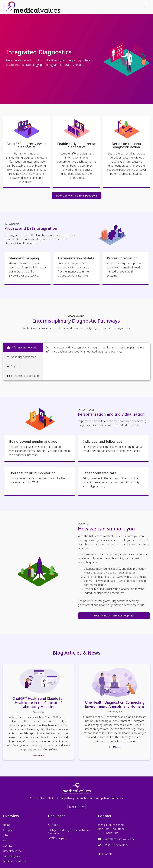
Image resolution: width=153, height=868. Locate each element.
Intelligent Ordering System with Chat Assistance (69, 831)
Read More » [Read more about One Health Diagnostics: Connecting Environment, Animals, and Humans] (115, 747)
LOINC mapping (57, 838)
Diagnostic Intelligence (15, 861)
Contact (7, 846)
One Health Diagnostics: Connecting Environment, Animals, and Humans (115, 704)
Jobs (5, 835)
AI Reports (54, 825)
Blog (6, 840)
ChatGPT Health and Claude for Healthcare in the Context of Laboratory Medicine (38, 703)
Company (8, 830)
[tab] (23, 347)
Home (6, 825)
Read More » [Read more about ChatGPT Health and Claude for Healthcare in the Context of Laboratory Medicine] (38, 755)
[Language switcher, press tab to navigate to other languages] (76, 806)
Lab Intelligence (12, 856)
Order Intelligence (13, 851)
